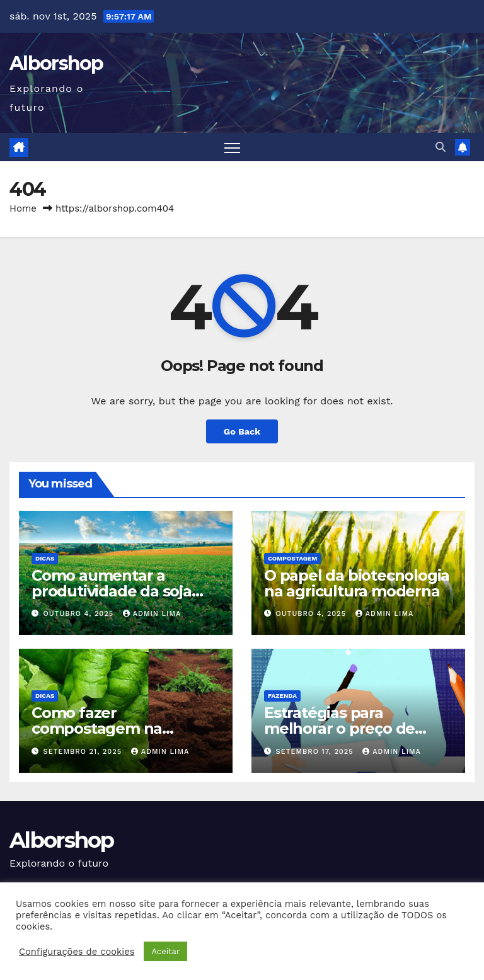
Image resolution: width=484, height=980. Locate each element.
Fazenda (282, 696)
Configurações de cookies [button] (77, 952)
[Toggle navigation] (232, 147)
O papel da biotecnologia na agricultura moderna (357, 583)
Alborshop (56, 63)
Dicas (45, 558)
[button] (441, 147)
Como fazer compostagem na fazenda (97, 728)
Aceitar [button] (165, 951)
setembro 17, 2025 (316, 752)
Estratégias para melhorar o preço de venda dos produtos (339, 728)
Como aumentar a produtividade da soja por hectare (112, 591)
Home (23, 208)
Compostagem (292, 558)
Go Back (242, 431)
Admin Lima (152, 614)
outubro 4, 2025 (80, 614)
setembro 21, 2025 (84, 752)
